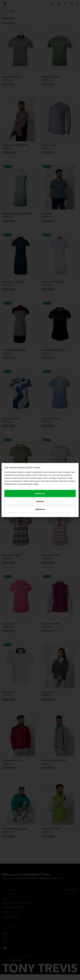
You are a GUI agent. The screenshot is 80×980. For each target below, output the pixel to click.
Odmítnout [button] (40, 509)
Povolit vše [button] (40, 493)
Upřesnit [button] (40, 501)
